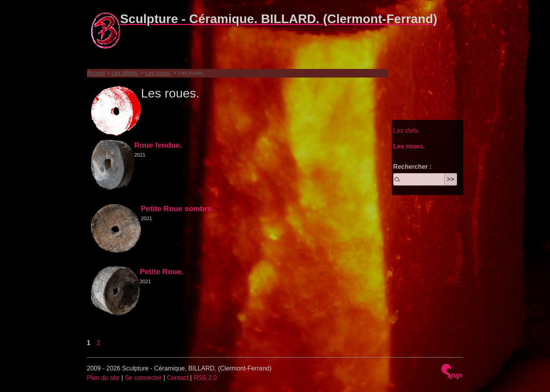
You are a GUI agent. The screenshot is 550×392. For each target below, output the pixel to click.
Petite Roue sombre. (178, 209)
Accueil (96, 73)
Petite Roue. (162, 272)
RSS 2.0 (205, 378)
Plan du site (103, 378)
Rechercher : (412, 167)
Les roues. (158, 73)
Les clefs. (407, 131)
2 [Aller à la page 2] (99, 343)
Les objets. (125, 73)
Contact (177, 378)
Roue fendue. (158, 145)
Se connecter (143, 378)
